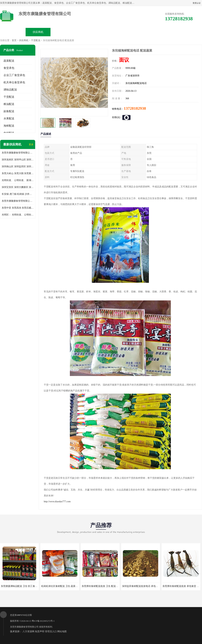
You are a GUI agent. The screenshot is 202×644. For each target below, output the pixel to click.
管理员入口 (51, 631)
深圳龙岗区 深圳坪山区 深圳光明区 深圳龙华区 (18, 160)
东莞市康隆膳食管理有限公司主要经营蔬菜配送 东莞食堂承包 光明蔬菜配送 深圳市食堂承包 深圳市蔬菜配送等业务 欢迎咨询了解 (18, 153)
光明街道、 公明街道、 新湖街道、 (18, 180)
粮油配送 (9, 104)
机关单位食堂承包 (14, 82)
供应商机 (38, 32)
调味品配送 (10, 90)
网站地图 (62, 631)
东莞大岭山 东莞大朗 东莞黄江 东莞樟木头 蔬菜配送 (18, 173)
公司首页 (13, 32)
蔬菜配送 (9, 61)
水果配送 (9, 118)
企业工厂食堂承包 (14, 75)
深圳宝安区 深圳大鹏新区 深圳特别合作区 (18, 187)
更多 (31, 145)
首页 (14, 40)
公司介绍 (89, 32)
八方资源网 (28, 631)
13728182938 (135, 108)
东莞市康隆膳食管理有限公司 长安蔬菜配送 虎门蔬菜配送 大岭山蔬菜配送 (18, 201)
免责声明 (40, 631)
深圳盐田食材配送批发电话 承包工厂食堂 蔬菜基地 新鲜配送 (154, 586)
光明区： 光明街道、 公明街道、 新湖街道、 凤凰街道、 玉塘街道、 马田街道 (18, 215)
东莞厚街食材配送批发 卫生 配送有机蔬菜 (103, 586)
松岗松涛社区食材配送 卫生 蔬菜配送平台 (63, 586)
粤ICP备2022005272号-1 (43, 621)
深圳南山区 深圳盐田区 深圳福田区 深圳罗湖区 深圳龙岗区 (18, 166)
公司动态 (114, 32)
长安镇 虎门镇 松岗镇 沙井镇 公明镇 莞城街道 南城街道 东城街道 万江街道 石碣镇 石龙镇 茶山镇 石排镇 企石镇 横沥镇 (18, 194)
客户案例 (139, 32)
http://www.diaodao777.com (57, 502)
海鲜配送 (9, 126)
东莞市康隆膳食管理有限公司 (24, 627)
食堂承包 (9, 68)
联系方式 (164, 32)
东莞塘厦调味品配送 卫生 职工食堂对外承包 (24, 586)
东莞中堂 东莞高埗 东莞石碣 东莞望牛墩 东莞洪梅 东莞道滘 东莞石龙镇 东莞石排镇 (18, 208)
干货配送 (36, 40)
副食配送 (9, 111)
